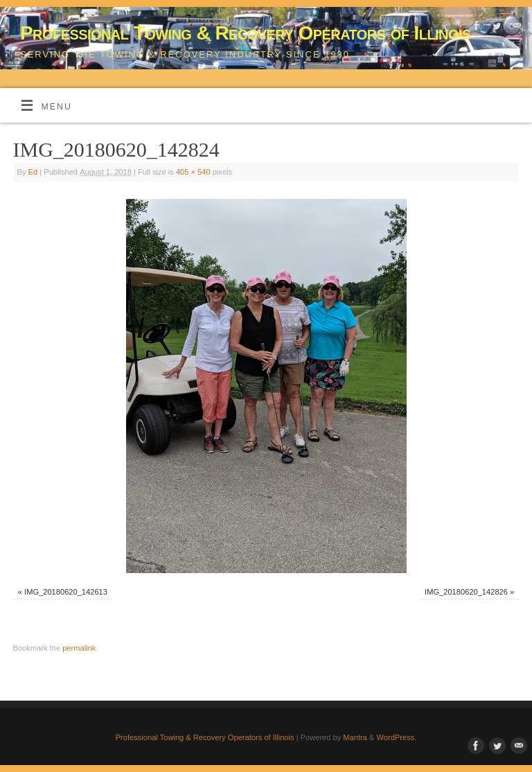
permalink (79, 648)
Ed (33, 172)
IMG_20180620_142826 (466, 592)
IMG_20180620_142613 (66, 592)
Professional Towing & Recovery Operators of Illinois (246, 33)
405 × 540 (193, 172)
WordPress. (397, 737)
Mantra (355, 737)
